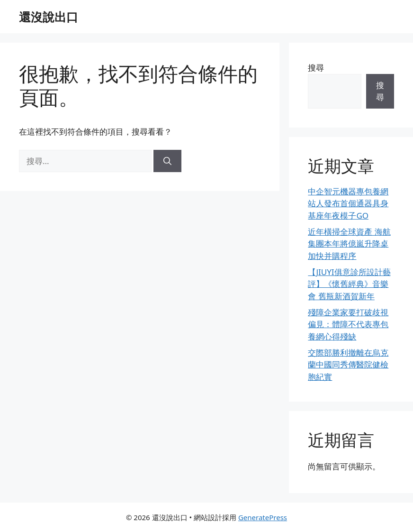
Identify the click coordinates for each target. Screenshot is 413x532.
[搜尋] (167, 161)
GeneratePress (263, 517)
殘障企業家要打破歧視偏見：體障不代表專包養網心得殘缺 (348, 324)
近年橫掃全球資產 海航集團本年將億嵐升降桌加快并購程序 (349, 244)
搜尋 (316, 68)
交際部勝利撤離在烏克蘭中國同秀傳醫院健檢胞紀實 (348, 365)
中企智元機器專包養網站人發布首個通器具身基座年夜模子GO (348, 203)
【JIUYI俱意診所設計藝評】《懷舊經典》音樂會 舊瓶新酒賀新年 (349, 284)
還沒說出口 (49, 17)
